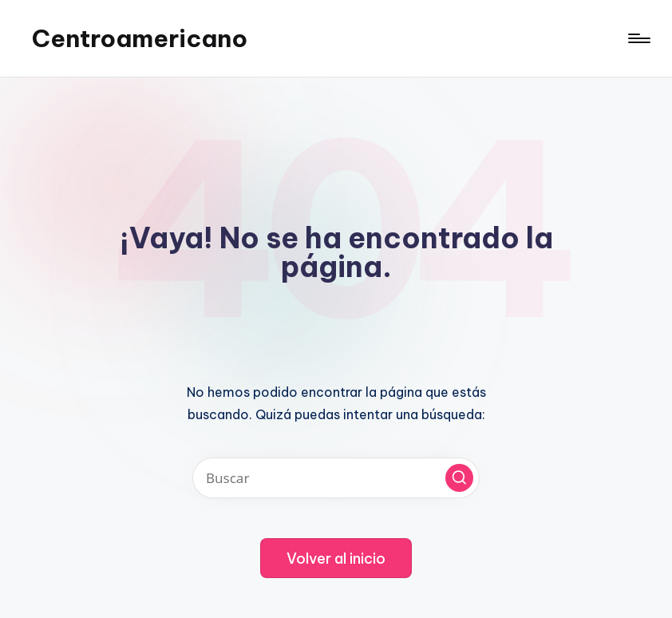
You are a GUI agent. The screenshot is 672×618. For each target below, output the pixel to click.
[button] (459, 478)
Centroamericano (140, 38)
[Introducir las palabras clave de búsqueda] (336, 478)
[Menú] (638, 38)
